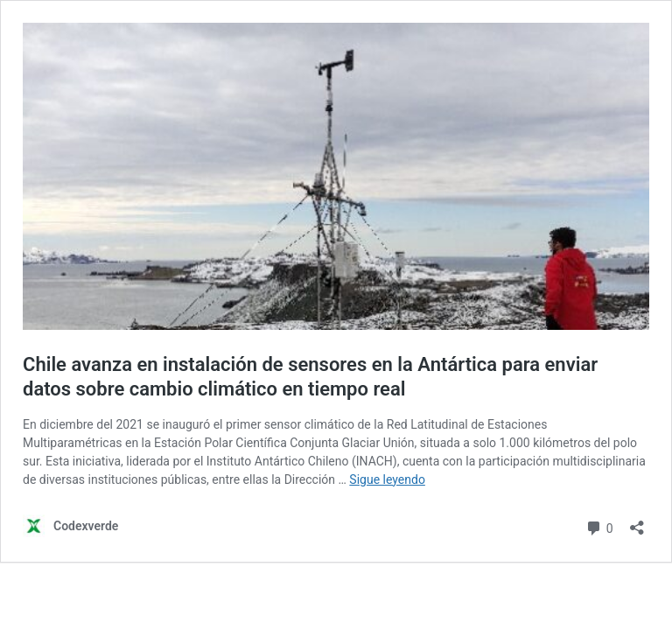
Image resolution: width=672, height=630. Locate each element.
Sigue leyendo (387, 479)
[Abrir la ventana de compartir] (637, 522)
